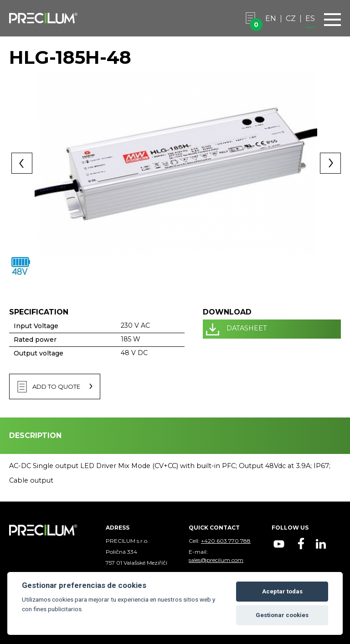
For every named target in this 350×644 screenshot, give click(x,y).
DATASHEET (247, 328)
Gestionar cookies (282, 615)
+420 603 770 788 (226, 541)
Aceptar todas (282, 591)
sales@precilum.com (216, 560)
